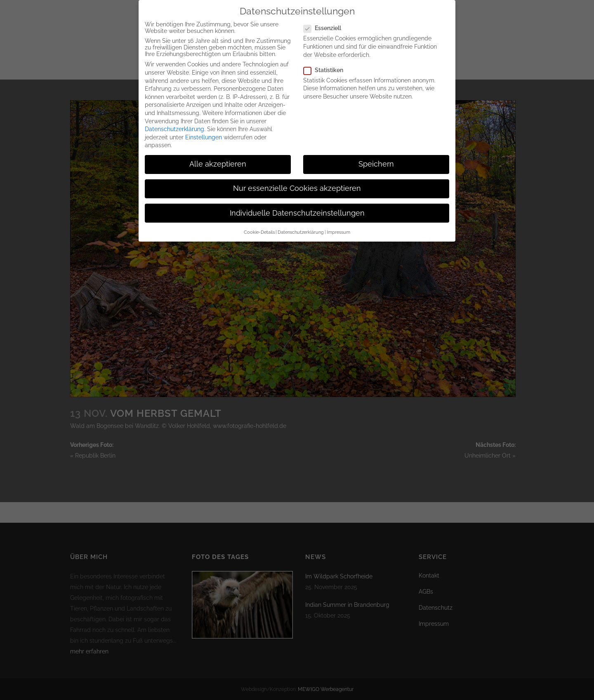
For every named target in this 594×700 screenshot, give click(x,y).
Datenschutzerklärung (174, 123)
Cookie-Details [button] (259, 226)
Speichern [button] (376, 158)
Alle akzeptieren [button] (218, 158)
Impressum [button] (338, 226)
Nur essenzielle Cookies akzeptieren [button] (297, 183)
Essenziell (326, 22)
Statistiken (327, 64)
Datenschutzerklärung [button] (301, 226)
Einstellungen (204, 131)
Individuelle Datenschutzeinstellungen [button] (297, 207)
